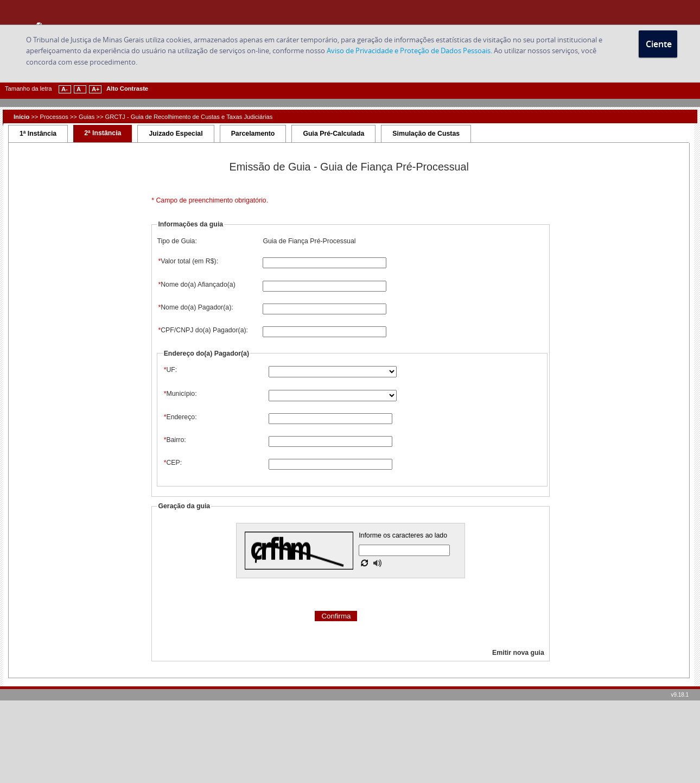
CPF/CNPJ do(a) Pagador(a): (202, 330)
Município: (180, 394)
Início (21, 117)
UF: (170, 370)
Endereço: (180, 417)
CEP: (173, 463)
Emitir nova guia (518, 653)
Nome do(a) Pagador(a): (195, 307)
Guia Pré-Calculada (333, 134)
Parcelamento (253, 134)
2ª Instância (103, 133)
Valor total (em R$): (187, 261)
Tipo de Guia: (177, 241)
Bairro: (174, 440)
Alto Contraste (127, 89)
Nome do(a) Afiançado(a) (196, 285)
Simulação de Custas (426, 134)
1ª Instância (38, 134)
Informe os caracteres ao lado (403, 535)
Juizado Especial (176, 134)
